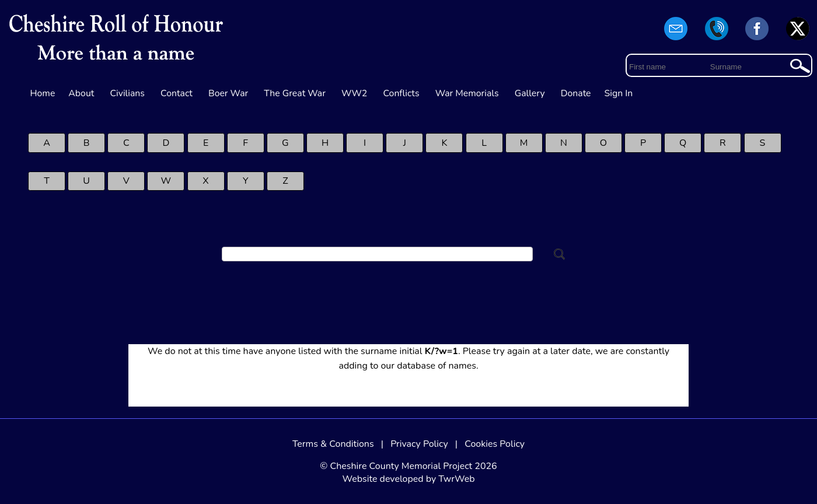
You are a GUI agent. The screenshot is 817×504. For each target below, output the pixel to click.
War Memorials (467, 93)
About (81, 93)
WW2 (354, 93)
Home (43, 93)
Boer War (228, 93)
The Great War (295, 93)
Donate (576, 93)
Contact (177, 93)
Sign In (619, 93)
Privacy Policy (419, 444)
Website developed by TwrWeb (408, 479)
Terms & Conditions (333, 444)
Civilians (127, 93)
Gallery (530, 93)
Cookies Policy (495, 444)
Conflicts (401, 93)
